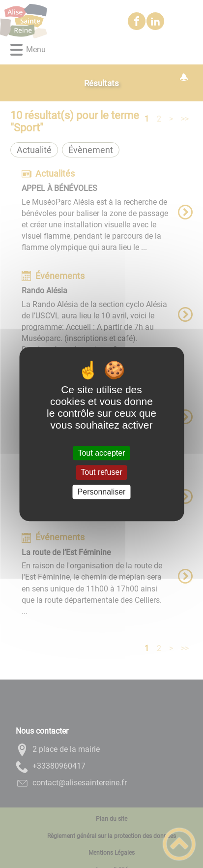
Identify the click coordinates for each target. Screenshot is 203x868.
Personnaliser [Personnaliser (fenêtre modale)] (102, 492)
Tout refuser (101, 473)
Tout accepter (101, 453)
